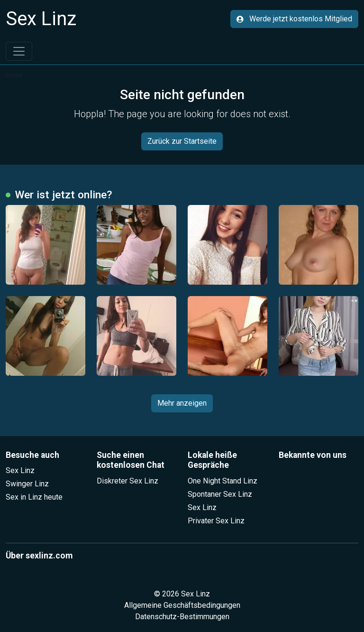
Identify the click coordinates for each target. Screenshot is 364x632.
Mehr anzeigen (182, 403)
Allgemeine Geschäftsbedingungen (182, 605)
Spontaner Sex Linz (220, 494)
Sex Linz (20, 470)
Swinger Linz (27, 484)
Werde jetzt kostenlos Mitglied (294, 19)
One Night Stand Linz (223, 481)
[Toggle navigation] (19, 51)
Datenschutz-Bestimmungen (182, 617)
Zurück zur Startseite (182, 141)
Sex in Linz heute (34, 497)
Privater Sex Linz (216, 521)
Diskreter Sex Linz (127, 481)
